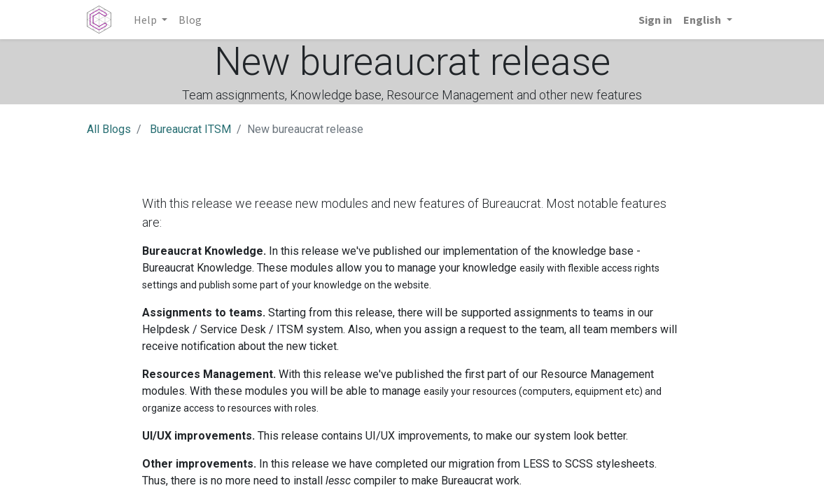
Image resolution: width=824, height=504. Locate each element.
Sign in (655, 20)
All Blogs (109, 129)
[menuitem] (190, 20)
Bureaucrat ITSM (190, 129)
